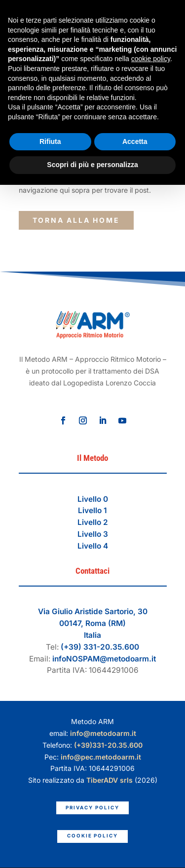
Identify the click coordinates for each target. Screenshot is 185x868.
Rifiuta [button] (50, 141)
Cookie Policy (92, 836)
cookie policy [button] (151, 59)
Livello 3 (93, 534)
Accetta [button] (135, 141)
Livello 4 (93, 546)
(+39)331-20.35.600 (108, 745)
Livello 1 (92, 510)
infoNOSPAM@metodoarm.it (104, 659)
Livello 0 (93, 499)
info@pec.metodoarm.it (101, 757)
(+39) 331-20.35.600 (100, 647)
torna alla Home (76, 220)
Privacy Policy (92, 808)
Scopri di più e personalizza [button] (92, 165)
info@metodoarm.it (103, 733)
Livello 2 (93, 522)
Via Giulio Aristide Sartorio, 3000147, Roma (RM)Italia (93, 623)
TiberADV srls (110, 780)
